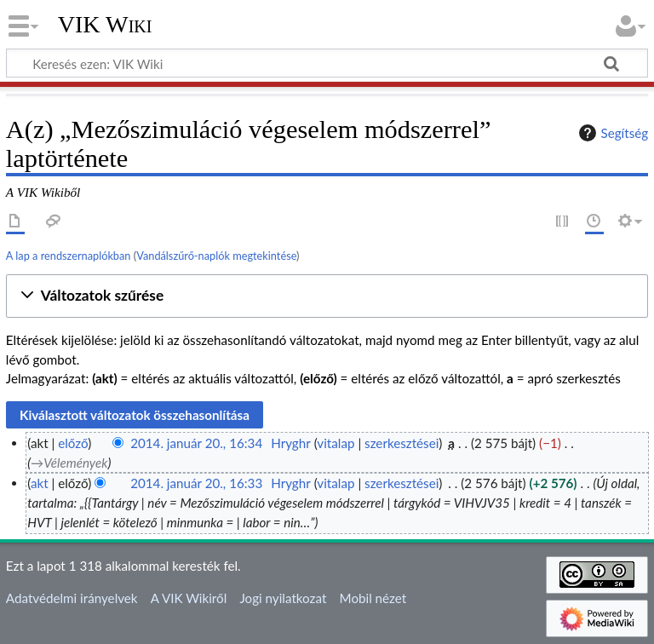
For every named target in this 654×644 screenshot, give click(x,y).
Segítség (611, 133)
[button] (327, 296)
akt (40, 483)
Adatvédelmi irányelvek (72, 598)
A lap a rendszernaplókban (69, 256)
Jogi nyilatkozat (283, 598)
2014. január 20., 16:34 (196, 443)
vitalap (336, 443)
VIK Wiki (105, 25)
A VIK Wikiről (189, 598)
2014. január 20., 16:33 (196, 483)
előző (73, 443)
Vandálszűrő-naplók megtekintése (216, 256)
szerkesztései (402, 443)
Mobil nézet (373, 598)
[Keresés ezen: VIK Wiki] (327, 63)
